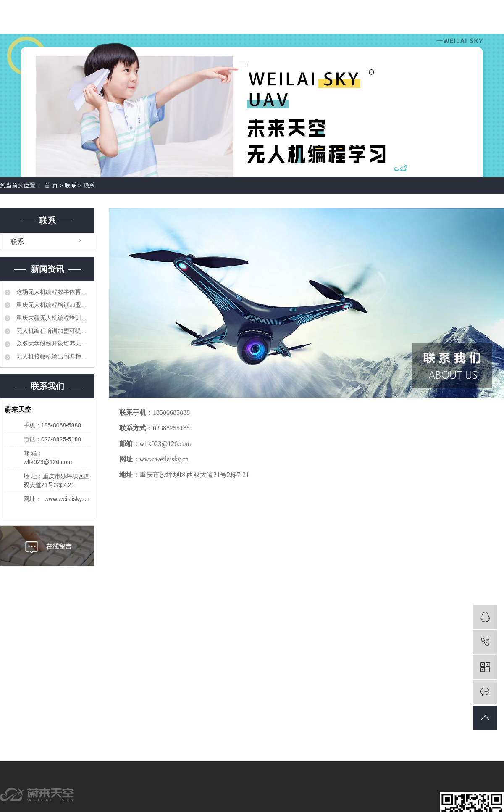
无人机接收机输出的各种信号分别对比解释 (52, 356)
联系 (71, 185)
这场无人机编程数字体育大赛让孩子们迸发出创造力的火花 (52, 292)
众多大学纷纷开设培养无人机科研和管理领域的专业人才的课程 (52, 343)
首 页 (51, 185)
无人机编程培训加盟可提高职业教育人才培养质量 (52, 331)
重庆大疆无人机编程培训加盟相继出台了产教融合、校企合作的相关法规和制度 (52, 318)
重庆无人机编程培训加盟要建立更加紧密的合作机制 (52, 305)
